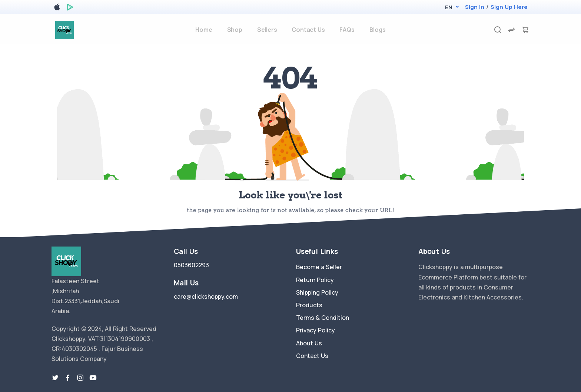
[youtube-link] (93, 378)
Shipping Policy (317, 292)
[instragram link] (80, 378)
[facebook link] (68, 378)
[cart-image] (525, 30)
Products (309, 305)
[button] (449, 7)
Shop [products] (235, 30)
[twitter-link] (55, 378)
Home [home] (204, 30)
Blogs (378, 30)
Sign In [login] (475, 7)
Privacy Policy (316, 330)
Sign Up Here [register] (509, 7)
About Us (309, 343)
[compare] (511, 30)
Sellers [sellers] (267, 30)
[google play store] (70, 8)
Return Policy (315, 280)
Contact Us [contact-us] (308, 30)
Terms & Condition (323, 318)
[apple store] (57, 8)
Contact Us (312, 356)
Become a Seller (319, 267)
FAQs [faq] (347, 30)
